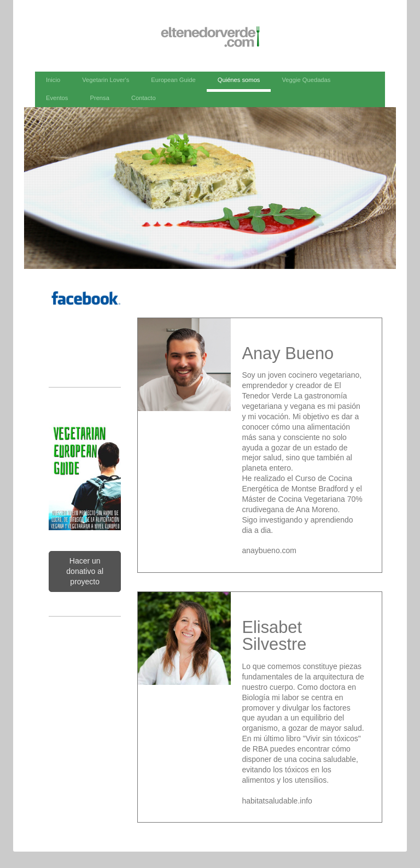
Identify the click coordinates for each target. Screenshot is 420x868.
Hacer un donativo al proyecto (85, 571)
